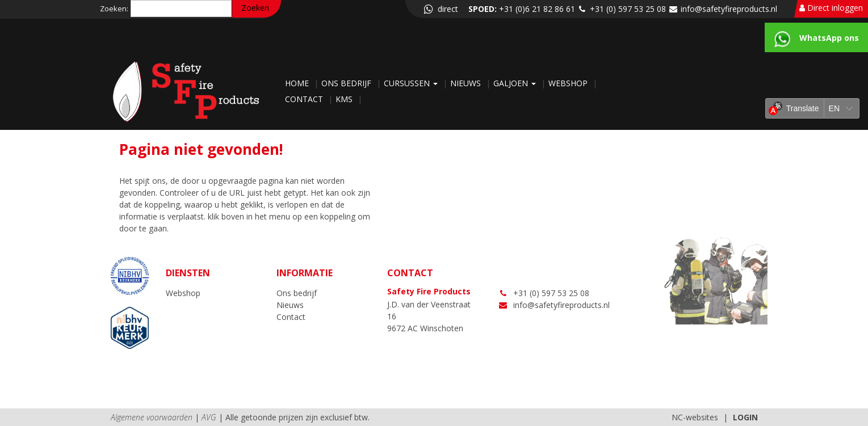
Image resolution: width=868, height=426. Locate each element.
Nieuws (467, 83)
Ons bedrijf (347, 83)
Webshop (569, 83)
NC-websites (695, 417)
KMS (345, 99)
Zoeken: (114, 9)
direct (440, 9)
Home (298, 83)
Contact (305, 99)
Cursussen (412, 83)
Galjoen (516, 83)
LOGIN (745, 417)
